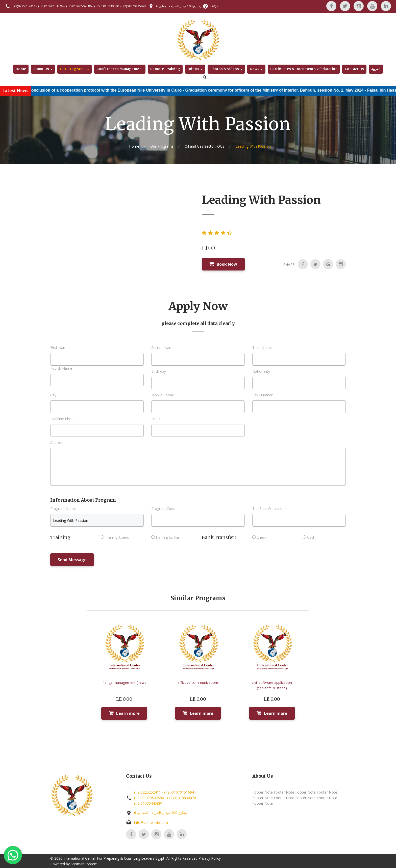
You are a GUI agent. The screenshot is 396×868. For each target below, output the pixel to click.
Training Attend (115, 537)
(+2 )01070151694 (51, 6)
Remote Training (165, 69)
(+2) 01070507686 (79, 6)
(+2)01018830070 (107, 6)
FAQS (214, 6)
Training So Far (165, 537)
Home (21, 69)
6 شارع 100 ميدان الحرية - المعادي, (178, 6)
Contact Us (354, 69)
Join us (193, 69)
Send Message (72, 560)
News (255, 69)
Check (259, 537)
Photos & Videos (225, 69)
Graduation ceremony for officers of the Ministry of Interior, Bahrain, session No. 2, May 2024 (289, 90)
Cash (309, 537)
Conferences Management (120, 69)
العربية (376, 69)
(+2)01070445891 (134, 6)
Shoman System (84, 864)
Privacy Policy (210, 858)
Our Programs (73, 69)
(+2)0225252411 (24, 6)
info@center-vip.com (151, 822)
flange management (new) (124, 682)
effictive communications (198, 682)
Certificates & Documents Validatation (304, 69)
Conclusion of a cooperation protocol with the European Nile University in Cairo (120, 90)
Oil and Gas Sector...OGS (205, 146)
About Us (41, 69)
